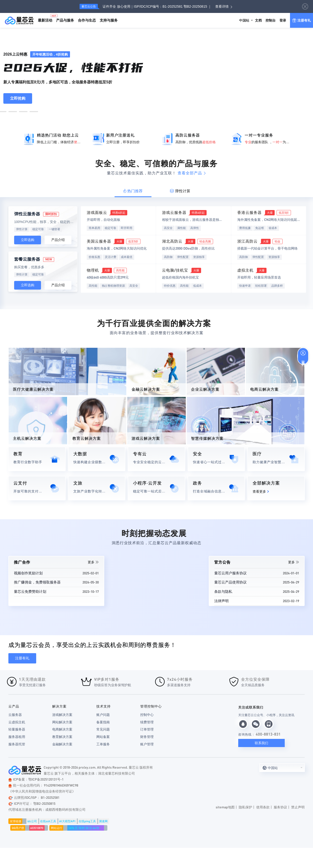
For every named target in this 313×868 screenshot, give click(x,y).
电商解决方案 (62, 729)
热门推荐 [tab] (133, 191)
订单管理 (147, 729)
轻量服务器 (17, 729)
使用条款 (263, 807)
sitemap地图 (225, 807)
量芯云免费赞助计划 (30, 591)
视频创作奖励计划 (28, 573)
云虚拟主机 (17, 722)
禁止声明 (298, 807)
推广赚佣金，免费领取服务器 (37, 582)
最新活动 (46, 18)
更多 (93, 562)
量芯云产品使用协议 (230, 582)
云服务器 (15, 715)
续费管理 (147, 722)
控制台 (271, 20)
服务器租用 (17, 737)
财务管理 (147, 737)
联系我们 (261, 743)
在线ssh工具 (48, 821)
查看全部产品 (192, 173)
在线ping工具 (87, 821)
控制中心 (147, 715)
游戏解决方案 (62, 715)
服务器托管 (17, 744)
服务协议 (280, 807)
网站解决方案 (62, 722)
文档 (258, 20)
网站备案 (103, 737)
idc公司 (32, 821)
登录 (283, 20)
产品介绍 (58, 240)
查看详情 (222, 6)
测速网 (103, 821)
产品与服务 (65, 20)
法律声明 (221, 601)
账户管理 (147, 744)
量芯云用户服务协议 (230, 573)
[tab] (133, 191)
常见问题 (103, 729)
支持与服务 (109, 20)
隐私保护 (245, 807)
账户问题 (103, 715)
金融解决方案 (62, 744)
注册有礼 (302, 17)
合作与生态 (87, 20)
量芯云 (19, 20)
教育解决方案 (62, 737)
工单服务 (103, 744)
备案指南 (103, 722)
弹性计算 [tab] (180, 191)
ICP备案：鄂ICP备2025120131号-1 (36, 779)
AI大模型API (67, 821)
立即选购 (28, 240)
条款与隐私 (223, 591)
